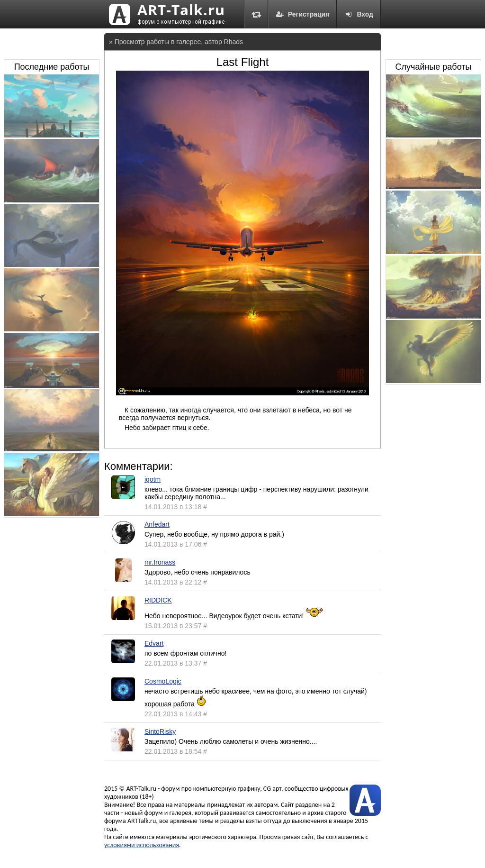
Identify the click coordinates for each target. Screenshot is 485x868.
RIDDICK (158, 600)
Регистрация (303, 14)
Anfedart (157, 524)
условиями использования (142, 845)
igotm (153, 479)
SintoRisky (160, 731)
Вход (359, 14)
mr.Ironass (160, 562)
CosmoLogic (163, 681)
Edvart (154, 643)
